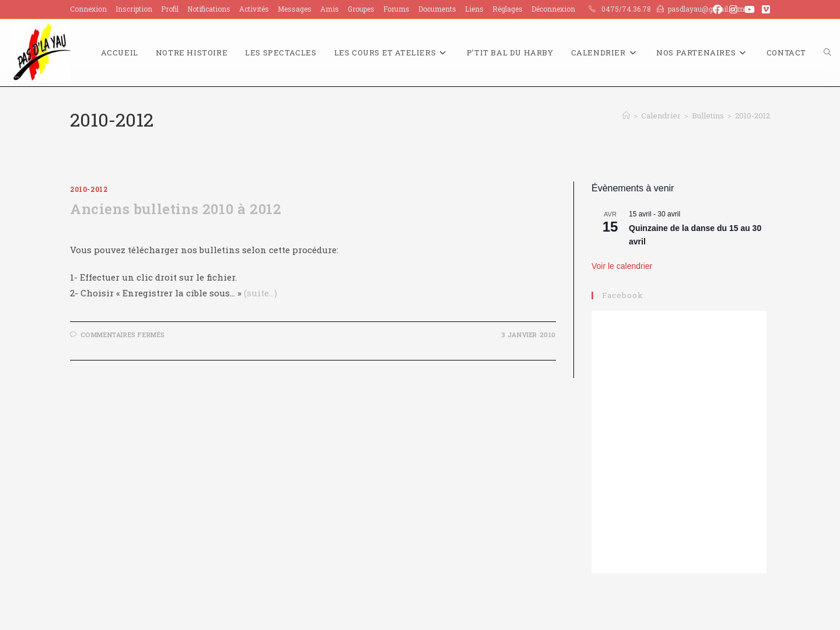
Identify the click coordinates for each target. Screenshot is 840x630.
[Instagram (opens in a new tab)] (733, 9)
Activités (254, 9)
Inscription (134, 9)
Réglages (508, 9)
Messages (295, 9)
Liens (474, 9)
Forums (396, 9)
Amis (330, 9)
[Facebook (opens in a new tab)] (717, 9)
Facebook (623, 295)
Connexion (88, 9)
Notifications (209, 9)
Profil (170, 9)
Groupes (361, 9)
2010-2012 (752, 116)
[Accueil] (626, 116)
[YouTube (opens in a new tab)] (750, 9)
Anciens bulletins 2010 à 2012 (176, 209)
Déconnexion (553, 9)
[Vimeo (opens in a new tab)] (764, 9)
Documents (437, 9)
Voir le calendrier (622, 266)
